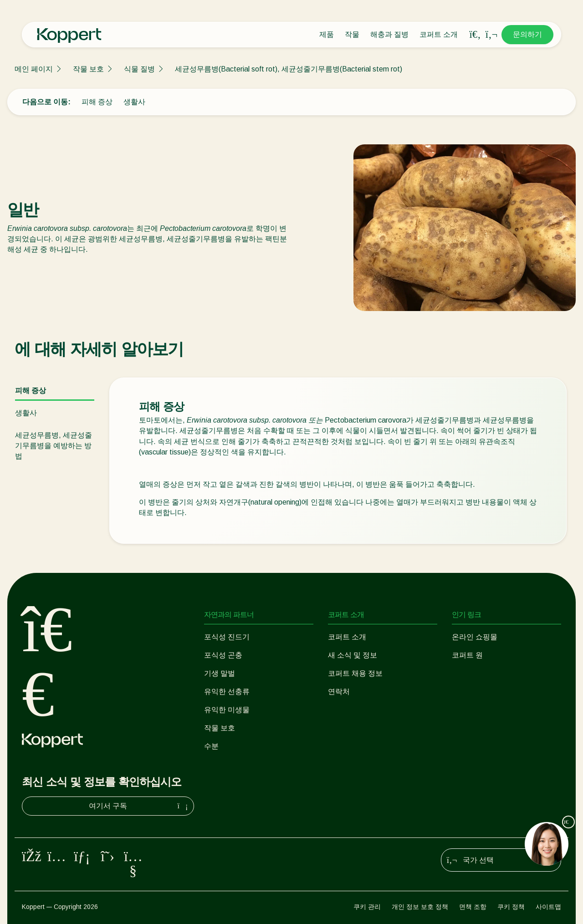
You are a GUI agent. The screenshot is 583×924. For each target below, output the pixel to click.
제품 (327, 34)
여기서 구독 (139, 806)
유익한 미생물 (227, 710)
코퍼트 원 (467, 655)
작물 (352, 34)
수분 (211, 746)
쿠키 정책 (511, 907)
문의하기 (527, 34)
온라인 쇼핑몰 (475, 637)
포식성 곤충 (223, 655)
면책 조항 (473, 907)
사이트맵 (548, 907)
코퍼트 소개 (439, 34)
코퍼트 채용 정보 (355, 673)
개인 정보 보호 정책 (420, 907)
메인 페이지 (34, 69)
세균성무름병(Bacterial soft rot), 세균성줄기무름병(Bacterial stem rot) (289, 69)
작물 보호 (88, 69)
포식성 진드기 (227, 637)
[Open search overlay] (475, 35)
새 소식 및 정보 (353, 655)
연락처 (339, 692)
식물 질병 (139, 69)
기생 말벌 (220, 673)
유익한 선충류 (227, 692)
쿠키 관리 (367, 907)
